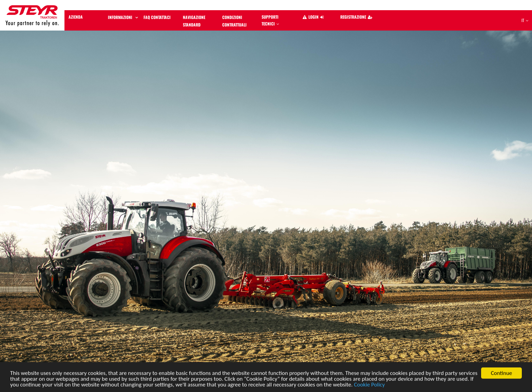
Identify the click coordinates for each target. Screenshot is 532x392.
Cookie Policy (369, 386)
